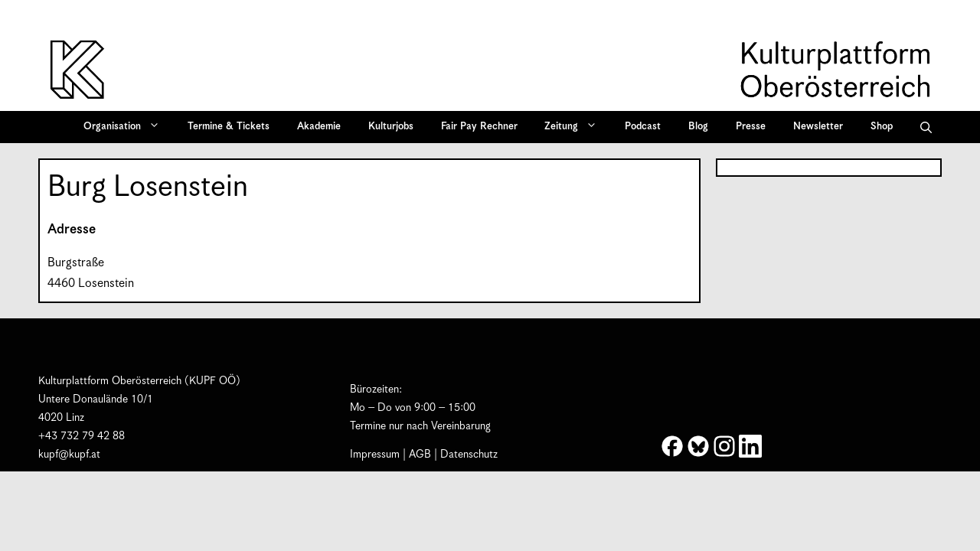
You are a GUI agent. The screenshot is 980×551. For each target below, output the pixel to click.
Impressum (375, 455)
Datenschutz (469, 455)
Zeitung (576, 127)
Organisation (127, 127)
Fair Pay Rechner (479, 127)
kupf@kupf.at (69, 455)
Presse (751, 127)
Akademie (319, 127)
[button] (926, 127)
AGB (420, 455)
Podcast (643, 127)
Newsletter (818, 127)
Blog (698, 127)
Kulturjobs (391, 127)
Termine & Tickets (229, 127)
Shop (882, 127)
